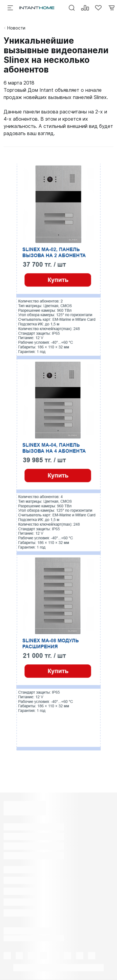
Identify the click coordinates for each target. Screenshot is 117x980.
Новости (16, 28)
